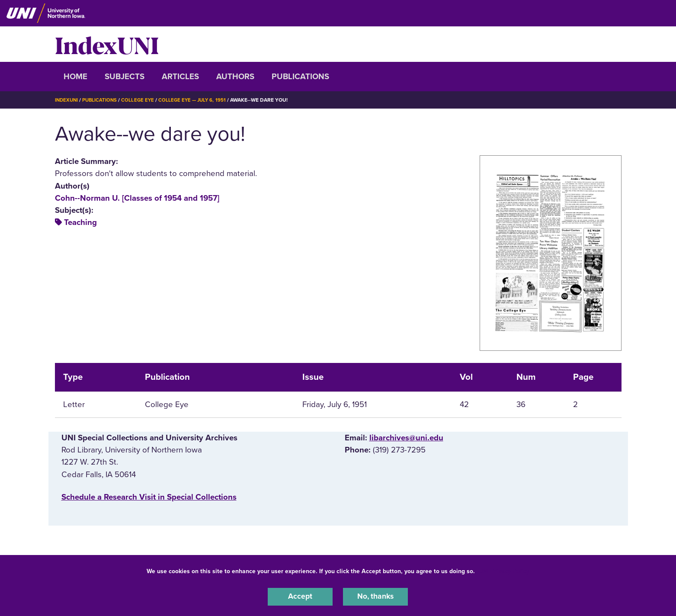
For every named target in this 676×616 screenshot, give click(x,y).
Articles (180, 77)
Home (75, 77)
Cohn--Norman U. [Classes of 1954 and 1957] (137, 198)
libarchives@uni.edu (406, 438)
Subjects (125, 77)
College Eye (141, 100)
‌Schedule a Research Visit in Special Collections (149, 497)
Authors (235, 77)
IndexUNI (107, 44)
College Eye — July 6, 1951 (197, 100)
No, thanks (375, 596)
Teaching (80, 222)
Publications (300, 77)
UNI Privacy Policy (504, 570)
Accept (300, 596)
